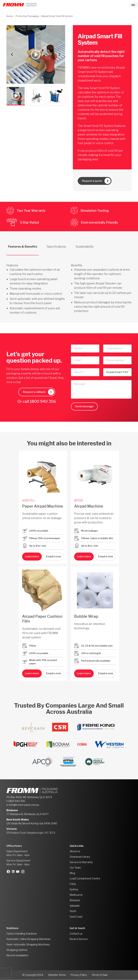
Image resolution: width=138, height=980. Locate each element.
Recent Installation (17, 956)
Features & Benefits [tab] (23, 247)
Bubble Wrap (86, 617)
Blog (72, 873)
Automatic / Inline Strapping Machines (28, 939)
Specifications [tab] (56, 247)
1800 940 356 (43, 402)
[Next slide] (59, 54)
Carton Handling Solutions (22, 934)
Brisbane (75, 900)
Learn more (32, 557)
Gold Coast (76, 917)
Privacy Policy (79, 975)
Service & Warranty (81, 862)
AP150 (79, 501)
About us (75, 851)
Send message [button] (84, 407)
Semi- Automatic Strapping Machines (28, 945)
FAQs (73, 884)
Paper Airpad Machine (43, 506)
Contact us (76, 934)
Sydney (74, 890)
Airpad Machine (89, 506)
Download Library (80, 857)
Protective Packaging (27, 16)
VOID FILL (29, 501)
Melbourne (76, 895)
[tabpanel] (69, 285)
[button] (16, 96)
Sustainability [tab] (85, 247)
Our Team (75, 868)
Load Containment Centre (85, 879)
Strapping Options (17, 950)
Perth (73, 911)
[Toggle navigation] (133, 5)
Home (10, 16)
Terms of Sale (100, 975)
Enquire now (54, 557)
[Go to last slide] (12, 54)
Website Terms (57, 975)
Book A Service (79, 939)
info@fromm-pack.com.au (24, 805)
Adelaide (75, 906)
